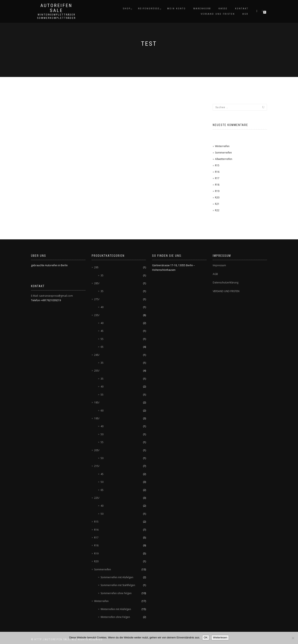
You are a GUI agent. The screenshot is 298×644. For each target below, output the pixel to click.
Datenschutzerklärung (226, 282)
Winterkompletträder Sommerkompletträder (56, 16)
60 (102, 411)
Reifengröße (149, 9)
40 (102, 307)
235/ (97, 315)
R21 (217, 204)
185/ (97, 402)
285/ (97, 283)
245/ (97, 355)
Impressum (219, 265)
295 (96, 267)
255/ (97, 371)
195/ (97, 418)
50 (102, 434)
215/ (97, 466)
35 (102, 275)
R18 (217, 185)
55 (102, 339)
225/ (97, 498)
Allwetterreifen (224, 159)
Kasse (223, 9)
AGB (245, 14)
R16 (217, 172)
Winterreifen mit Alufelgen (116, 609)
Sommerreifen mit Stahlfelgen (118, 585)
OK (206, 637)
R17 (217, 178)
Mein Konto (177, 9)
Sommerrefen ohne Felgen (116, 593)
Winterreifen (222, 146)
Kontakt (242, 9)
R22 (217, 210)
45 (102, 331)
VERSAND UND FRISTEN (226, 291)
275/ (97, 299)
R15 (217, 165)
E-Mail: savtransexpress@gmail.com (52, 296)
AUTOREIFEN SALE (56, 8)
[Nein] (293, 638)
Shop (127, 9)
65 (102, 347)
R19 (217, 191)
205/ (97, 450)
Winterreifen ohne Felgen (115, 617)
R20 (217, 197)
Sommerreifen (223, 153)
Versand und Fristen (218, 14)
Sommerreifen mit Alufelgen (117, 577)
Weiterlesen (220, 637)
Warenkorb (202, 9)
